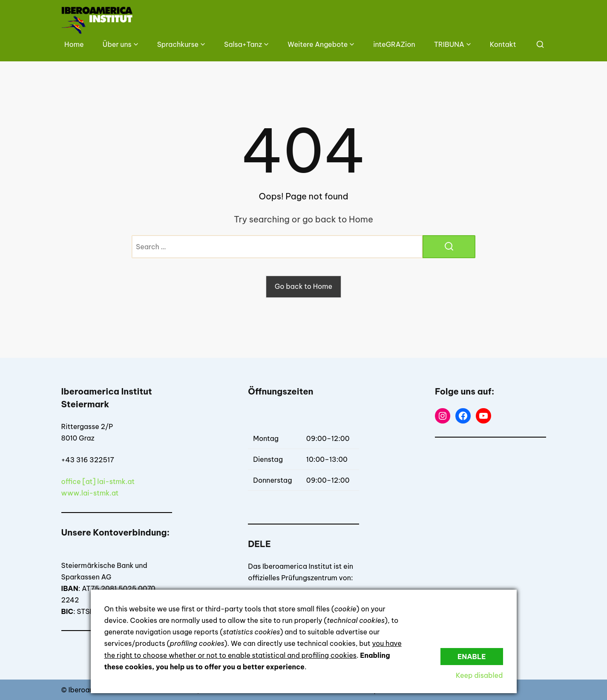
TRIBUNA (449, 44)
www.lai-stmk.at (90, 493)
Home (74, 44)
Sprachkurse (178, 44)
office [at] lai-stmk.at (98, 481)
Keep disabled (479, 675)
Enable (472, 657)
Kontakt (503, 44)
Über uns (117, 44)
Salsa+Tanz (243, 44)
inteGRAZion (394, 44)
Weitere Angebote (318, 44)
